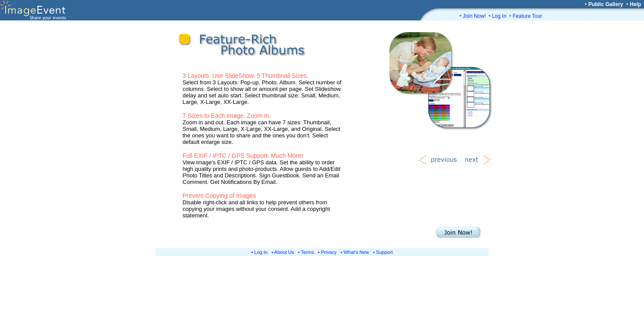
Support (384, 252)
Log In (499, 16)
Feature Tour (527, 16)
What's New (356, 252)
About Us (284, 252)
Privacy (329, 252)
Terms (308, 252)
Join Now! (475, 16)
